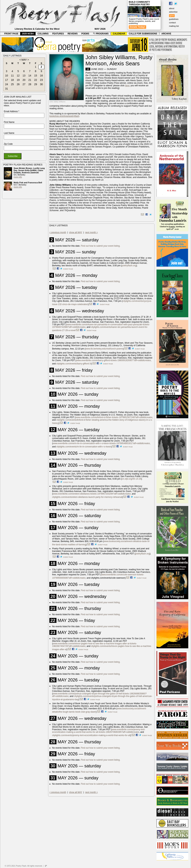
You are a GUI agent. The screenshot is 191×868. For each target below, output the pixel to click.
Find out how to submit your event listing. (100, 246)
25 (12, 84)
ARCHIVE (166, 34)
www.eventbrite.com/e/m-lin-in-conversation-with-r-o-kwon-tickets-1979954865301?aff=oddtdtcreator (101, 443)
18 (12, 80)
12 (18, 76)
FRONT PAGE (11, 34)
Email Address (12, 111)
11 (12, 76)
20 (24, 80)
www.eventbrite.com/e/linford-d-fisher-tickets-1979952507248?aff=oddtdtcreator (114, 417)
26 (18, 84)
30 (41, 84)
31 (7, 89)
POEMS (85, 34)
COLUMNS (43, 34)
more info (18, 177)
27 (24, 84)
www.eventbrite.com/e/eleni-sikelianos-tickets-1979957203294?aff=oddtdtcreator (92, 494)
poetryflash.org (129, 266)
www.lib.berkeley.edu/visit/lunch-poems (104, 349)
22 (36, 80)
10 (7, 76)
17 (7, 80)
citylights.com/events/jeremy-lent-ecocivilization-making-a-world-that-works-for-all (91, 735)
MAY (24, 60)
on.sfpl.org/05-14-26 (132, 479)
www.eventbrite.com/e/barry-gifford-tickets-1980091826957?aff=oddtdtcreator (114, 360)
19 (18, 80)
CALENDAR (119, 34)
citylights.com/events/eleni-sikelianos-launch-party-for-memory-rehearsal (87, 497)
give (172, 15)
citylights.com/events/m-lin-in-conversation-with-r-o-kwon (84, 447)
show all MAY (76, 232)
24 (7, 84)
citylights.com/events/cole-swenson (108, 578)
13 (24, 76)
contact (172, 23)
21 (30, 80)
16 (41, 76)
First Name (9, 122)
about (172, 8)
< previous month (58, 232)
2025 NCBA (28, 34)
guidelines (174, 19)
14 (30, 76)
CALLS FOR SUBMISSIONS (143, 34)
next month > (92, 232)
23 (41, 80)
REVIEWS (73, 34)
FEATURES (58, 34)
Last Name (9, 133)
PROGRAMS (101, 34)
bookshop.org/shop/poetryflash (64, 116)
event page (68, 269)
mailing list (174, 26)
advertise (173, 12)
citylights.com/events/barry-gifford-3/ (74, 364)
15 (36, 76)
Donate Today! (137, 27)
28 (30, 84)
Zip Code (8, 144)
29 (36, 84)
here (127, 86)
